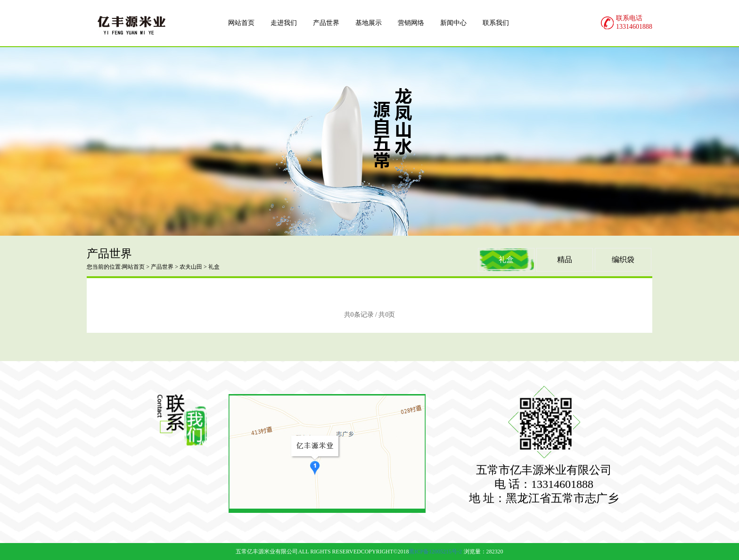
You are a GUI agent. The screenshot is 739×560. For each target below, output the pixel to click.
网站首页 (133, 267)
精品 (565, 259)
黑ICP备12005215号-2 (435, 552)
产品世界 (162, 267)
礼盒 (506, 259)
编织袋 (623, 259)
